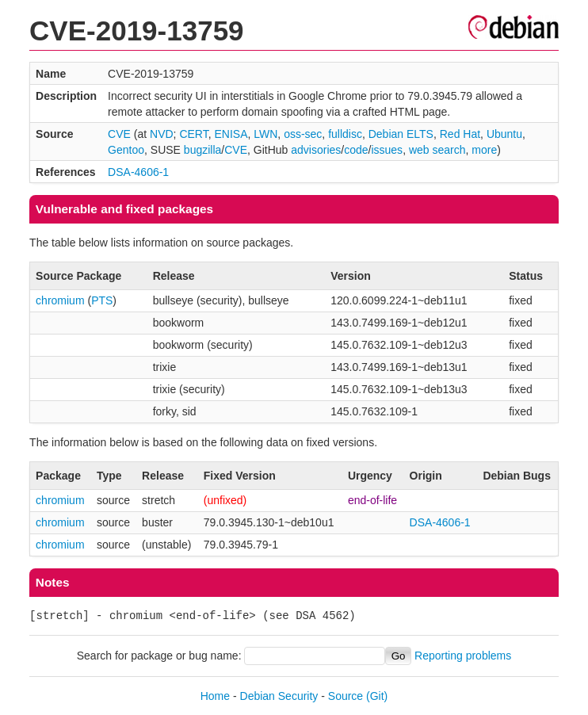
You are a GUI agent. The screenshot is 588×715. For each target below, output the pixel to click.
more (484, 150)
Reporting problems (463, 656)
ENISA (231, 134)
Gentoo (126, 150)
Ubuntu (504, 134)
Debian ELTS (401, 134)
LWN (265, 134)
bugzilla (202, 150)
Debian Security (279, 696)
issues (387, 150)
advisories (316, 150)
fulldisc (345, 134)
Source (346, 696)
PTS (102, 300)
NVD (162, 134)
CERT (193, 134)
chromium (60, 300)
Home (215, 696)
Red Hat (460, 134)
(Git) (377, 696)
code (356, 150)
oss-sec (303, 134)
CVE (119, 134)
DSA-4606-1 (138, 172)
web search (437, 150)
